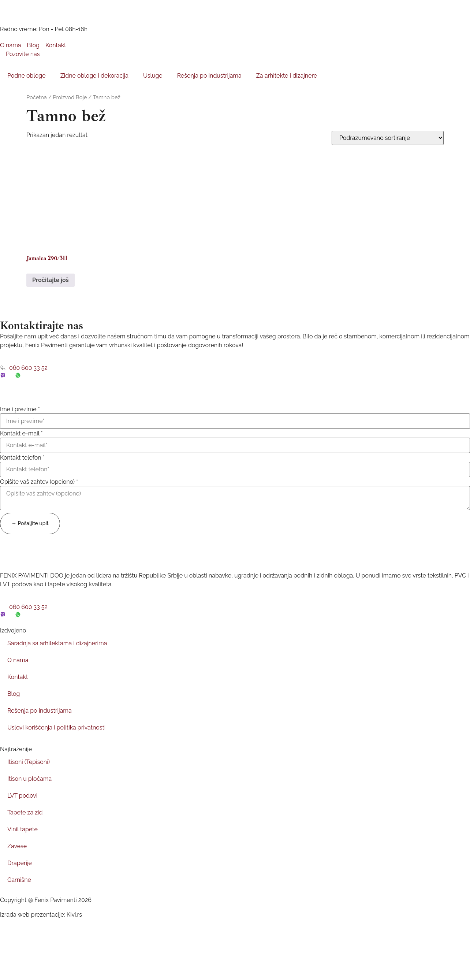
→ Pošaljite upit (30, 523)
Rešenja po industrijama (209, 76)
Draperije (20, 863)
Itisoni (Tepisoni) (29, 762)
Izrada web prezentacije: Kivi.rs (41, 915)
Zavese (17, 846)
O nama (18, 660)
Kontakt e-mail (21, 434)
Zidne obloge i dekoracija (94, 76)
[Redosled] (388, 138)
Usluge (153, 76)
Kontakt (18, 677)
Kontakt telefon (22, 458)
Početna (37, 97)
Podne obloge (27, 76)
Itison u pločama (30, 779)
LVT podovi (23, 796)
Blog (14, 694)
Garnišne (19, 880)
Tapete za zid (25, 812)
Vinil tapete (23, 829)
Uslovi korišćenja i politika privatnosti (57, 727)
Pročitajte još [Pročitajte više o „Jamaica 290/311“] (51, 280)
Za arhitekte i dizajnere (287, 76)
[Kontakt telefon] (235, 469)
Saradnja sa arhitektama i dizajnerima (57, 643)
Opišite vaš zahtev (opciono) (39, 482)
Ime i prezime (20, 409)
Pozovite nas (20, 54)
